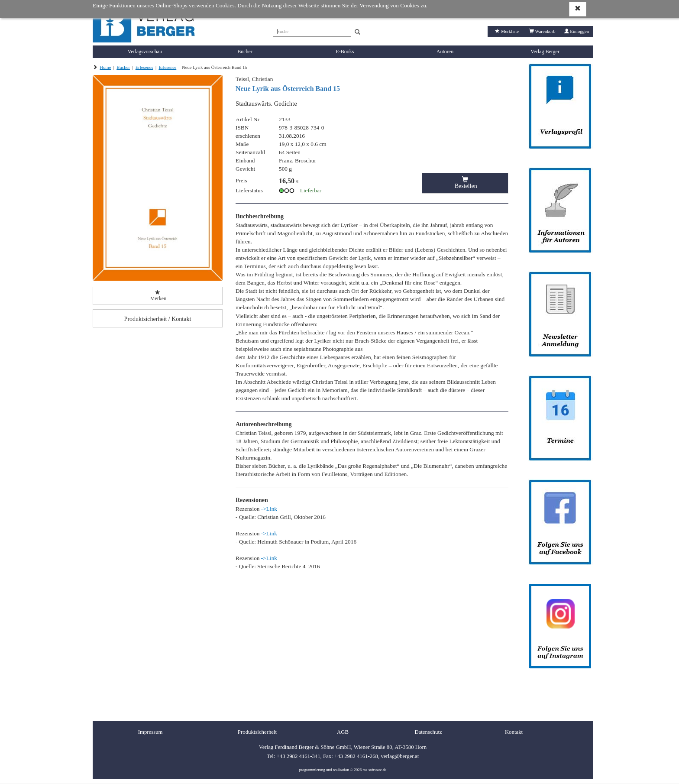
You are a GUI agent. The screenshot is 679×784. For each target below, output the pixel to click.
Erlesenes (144, 67)
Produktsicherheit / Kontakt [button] (158, 319)
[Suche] (312, 30)
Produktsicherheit (257, 732)
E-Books (345, 52)
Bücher (245, 52)
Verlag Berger (545, 52)
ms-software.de (374, 770)
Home (105, 67)
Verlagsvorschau (145, 52)
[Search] (357, 32)
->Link (269, 509)
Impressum (150, 732)
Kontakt (514, 732)
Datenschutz (428, 732)
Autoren (445, 52)
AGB (343, 732)
